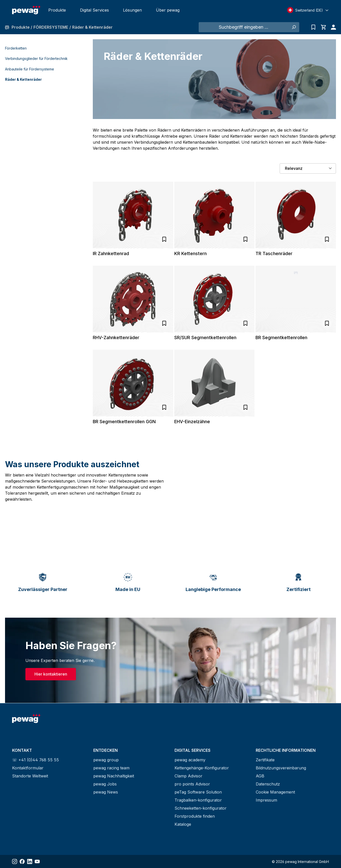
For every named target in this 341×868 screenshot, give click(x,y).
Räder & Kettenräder (23, 79)
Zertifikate (265, 760)
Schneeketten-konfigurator (201, 808)
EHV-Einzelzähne (192, 422)
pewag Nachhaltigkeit (114, 776)
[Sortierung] (308, 168)
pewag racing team (111, 768)
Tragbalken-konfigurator (198, 800)
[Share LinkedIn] (30, 861)
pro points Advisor (192, 784)
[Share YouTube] (37, 861)
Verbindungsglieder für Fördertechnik (36, 58)
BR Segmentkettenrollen (281, 338)
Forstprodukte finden (195, 816)
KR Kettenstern (190, 253)
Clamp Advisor (188, 776)
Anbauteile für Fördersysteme (30, 69)
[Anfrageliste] (313, 27)
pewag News (106, 792)
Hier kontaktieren (51, 675)
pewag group (106, 760)
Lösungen (132, 10)
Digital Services (94, 10)
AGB (260, 776)
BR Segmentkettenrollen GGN (124, 422)
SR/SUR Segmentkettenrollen (205, 338)
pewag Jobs (105, 784)
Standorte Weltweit (30, 776)
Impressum (266, 800)
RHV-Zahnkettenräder (116, 338)
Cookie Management (275, 792)
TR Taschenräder (274, 253)
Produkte (57, 10)
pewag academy (190, 760)
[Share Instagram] (15, 861)
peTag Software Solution (198, 792)
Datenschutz (268, 784)
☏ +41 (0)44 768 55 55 (35, 760)
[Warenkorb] (323, 27)
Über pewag (168, 10)
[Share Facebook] (22, 861)
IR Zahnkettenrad (111, 253)
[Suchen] (294, 27)
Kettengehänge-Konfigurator (202, 768)
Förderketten (16, 48)
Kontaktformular (28, 768)
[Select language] (308, 10)
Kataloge (183, 824)
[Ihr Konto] (332, 27)
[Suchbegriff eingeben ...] (243, 27)
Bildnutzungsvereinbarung (281, 768)
